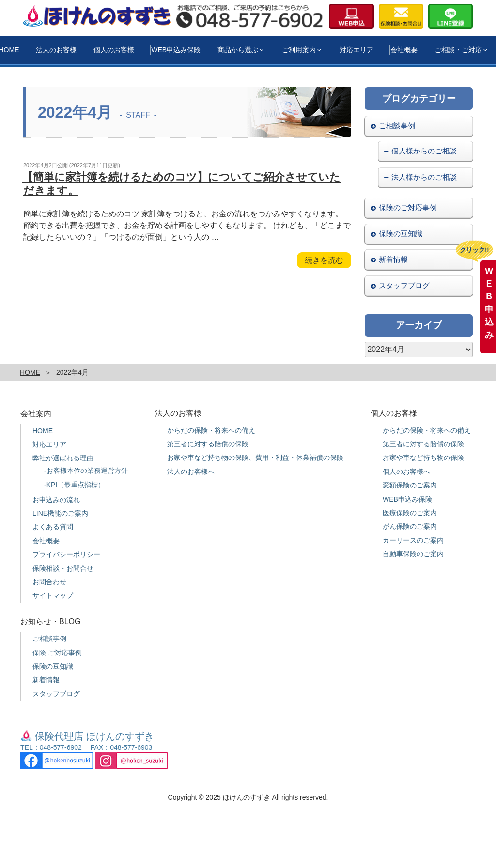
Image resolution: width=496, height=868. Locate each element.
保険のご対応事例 (408, 207)
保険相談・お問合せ (63, 568)
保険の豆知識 (401, 234)
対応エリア (356, 50)
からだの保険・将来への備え (211, 430)
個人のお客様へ (406, 472)
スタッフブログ (404, 285)
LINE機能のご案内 (60, 513)
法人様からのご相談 (424, 177)
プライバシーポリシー (66, 554)
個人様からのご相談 (424, 151)
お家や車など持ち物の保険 (423, 457)
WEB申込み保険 (176, 50)
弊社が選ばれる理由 (63, 458)
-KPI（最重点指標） (74, 485)
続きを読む (324, 261)
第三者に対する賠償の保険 (208, 444)
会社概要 (404, 50)
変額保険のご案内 (410, 485)
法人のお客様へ (191, 472)
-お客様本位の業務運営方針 (86, 471)
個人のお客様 (114, 50)
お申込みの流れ (56, 500)
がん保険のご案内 (410, 526)
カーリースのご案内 (413, 540)
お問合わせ (49, 582)
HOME (30, 372)
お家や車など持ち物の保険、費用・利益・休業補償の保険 (255, 457)
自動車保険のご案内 (413, 554)
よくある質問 (53, 527)
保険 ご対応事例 (57, 653)
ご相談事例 (397, 126)
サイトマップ (53, 595)
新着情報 (393, 259)
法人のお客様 (56, 50)
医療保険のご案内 (410, 513)
